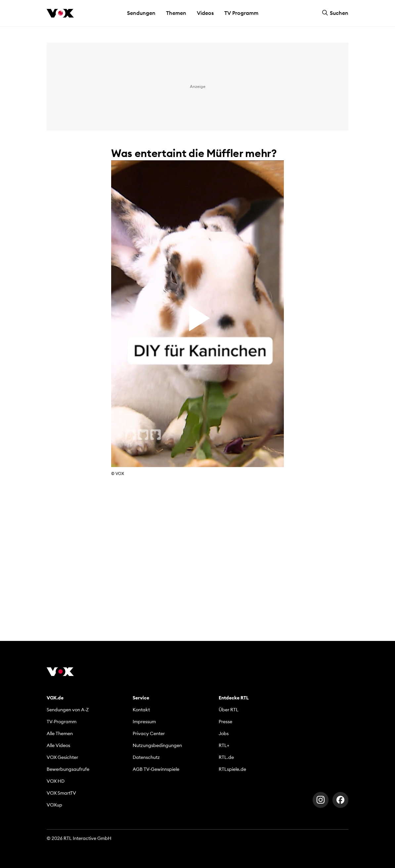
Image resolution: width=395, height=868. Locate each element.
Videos (205, 13)
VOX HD (56, 781)
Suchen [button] (335, 13)
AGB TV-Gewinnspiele (156, 769)
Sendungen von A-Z (68, 710)
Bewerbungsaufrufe (68, 769)
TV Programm (241, 13)
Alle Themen (60, 733)
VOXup (54, 805)
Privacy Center (149, 733)
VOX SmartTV (61, 793)
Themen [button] (176, 13)
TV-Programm (62, 722)
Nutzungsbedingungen (157, 745)
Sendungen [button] (141, 13)
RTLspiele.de (232, 769)
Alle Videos (58, 745)
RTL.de (226, 757)
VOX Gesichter (62, 757)
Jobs (224, 733)
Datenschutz (146, 757)
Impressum (144, 722)
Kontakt (141, 710)
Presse (225, 722)
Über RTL (229, 710)
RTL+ (224, 745)
